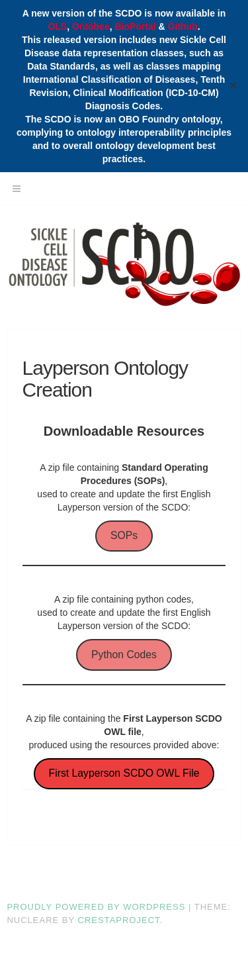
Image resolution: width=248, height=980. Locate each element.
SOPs (124, 535)
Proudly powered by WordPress (96, 907)
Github (183, 26)
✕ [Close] (233, 86)
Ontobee (91, 26)
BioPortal (136, 26)
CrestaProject (119, 920)
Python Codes (124, 655)
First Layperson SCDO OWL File (124, 773)
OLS (57, 26)
